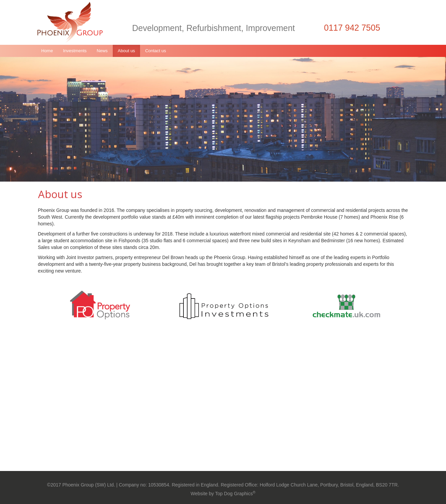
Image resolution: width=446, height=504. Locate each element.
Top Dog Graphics (235, 494)
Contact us (156, 51)
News (102, 51)
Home (47, 51)
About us (126, 51)
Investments (75, 51)
